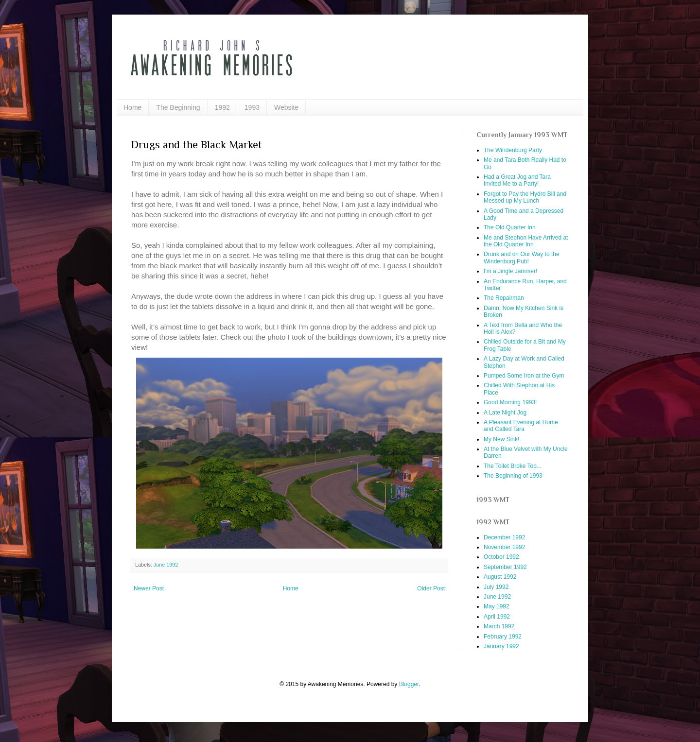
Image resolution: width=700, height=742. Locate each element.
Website (286, 107)
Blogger (409, 684)
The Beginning (178, 107)
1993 (252, 107)
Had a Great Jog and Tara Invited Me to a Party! (517, 180)
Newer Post (149, 588)
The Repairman (504, 298)
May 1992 (497, 606)
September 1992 (505, 567)
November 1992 (504, 547)
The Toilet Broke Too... (513, 466)
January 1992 (501, 646)
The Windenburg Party (513, 150)
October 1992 (501, 557)
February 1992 (503, 637)
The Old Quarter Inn (510, 227)
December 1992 (504, 537)
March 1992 (499, 626)
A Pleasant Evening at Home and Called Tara (521, 426)
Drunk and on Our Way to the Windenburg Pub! (522, 258)
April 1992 (497, 617)
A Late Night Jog (505, 413)
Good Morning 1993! (510, 402)
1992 (222, 107)
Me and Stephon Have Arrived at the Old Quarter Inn (526, 241)
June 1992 (166, 565)
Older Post (431, 588)
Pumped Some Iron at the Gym (524, 376)
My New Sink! (501, 439)
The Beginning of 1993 (513, 476)
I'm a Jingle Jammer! (510, 271)
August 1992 (500, 577)
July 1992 (496, 587)
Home (132, 107)
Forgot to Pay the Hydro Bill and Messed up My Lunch (525, 197)
